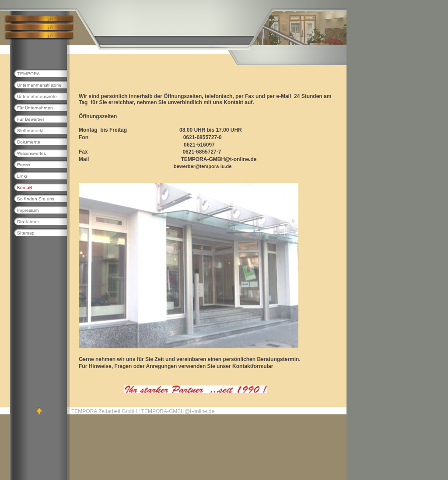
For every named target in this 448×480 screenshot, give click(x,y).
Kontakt (233, 102)
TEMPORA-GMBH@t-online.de (219, 159)
